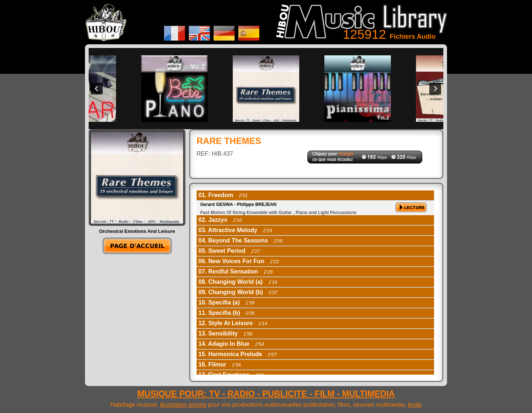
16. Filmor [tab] (220, 364)
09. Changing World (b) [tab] (238, 292)
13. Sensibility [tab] (225, 333)
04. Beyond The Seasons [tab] (241, 240)
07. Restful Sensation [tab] (236, 271)
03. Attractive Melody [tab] (235, 230)
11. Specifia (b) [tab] (226, 313)
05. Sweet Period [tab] (229, 251)
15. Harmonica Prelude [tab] (238, 354)
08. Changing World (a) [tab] (238, 282)
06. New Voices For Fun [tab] (239, 261)
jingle (415, 405)
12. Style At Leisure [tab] (233, 323)
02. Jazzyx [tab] (220, 220)
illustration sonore (183, 405)
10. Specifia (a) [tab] (226, 302)
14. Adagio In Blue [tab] (231, 344)
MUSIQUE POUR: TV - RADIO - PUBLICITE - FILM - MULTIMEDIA (266, 394)
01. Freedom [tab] (223, 195)
